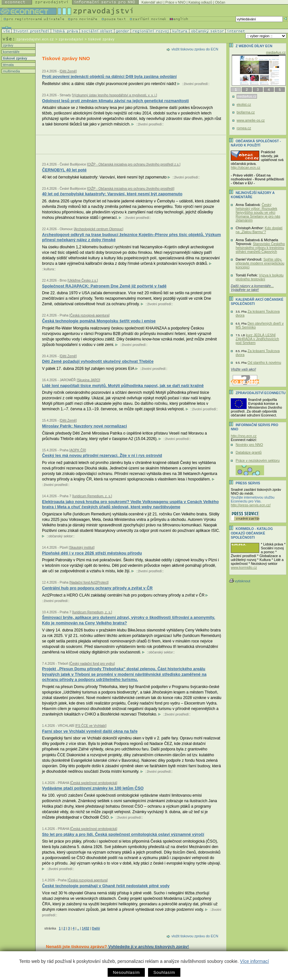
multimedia (11, 71)
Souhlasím (164, 972)
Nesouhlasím (126, 972)
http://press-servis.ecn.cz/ (251, 505)
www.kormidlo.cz (244, 567)
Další (96, 928)
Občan (220, 2)
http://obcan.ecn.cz (245, 167)
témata (8, 65)
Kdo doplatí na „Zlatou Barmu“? (259, 230)
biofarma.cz (246, 112)
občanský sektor (61, 536)
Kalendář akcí (152, 2)
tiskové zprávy (15, 58)
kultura (49, 269)
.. (78, 928)
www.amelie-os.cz (251, 120)
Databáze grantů (249, 452)
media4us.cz (276, 52)
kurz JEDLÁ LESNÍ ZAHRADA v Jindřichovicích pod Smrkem (257, 339)
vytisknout (240, 581)
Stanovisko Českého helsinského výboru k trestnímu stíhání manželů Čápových (260, 248)
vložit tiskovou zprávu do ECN (195, 49)
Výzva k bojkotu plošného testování (260, 277)
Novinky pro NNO (249, 445)
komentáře (11, 52)
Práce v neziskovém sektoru (258, 460)
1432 (85, 928)
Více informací (254, 961)
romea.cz (244, 128)
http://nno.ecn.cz (244, 436)
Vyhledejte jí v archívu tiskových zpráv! (149, 947)
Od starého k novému (264, 362)
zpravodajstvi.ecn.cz (35, 39)
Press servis (248, 483)
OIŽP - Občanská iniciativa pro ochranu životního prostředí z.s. (134, 164)
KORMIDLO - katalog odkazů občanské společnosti (252, 533)
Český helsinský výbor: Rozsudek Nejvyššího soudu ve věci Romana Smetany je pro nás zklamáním (258, 212)
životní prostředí (196, 84)
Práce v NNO (176, 2)
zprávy (8, 45)
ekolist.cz (244, 104)
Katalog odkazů (200, 2)
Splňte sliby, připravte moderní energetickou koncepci (260, 263)
